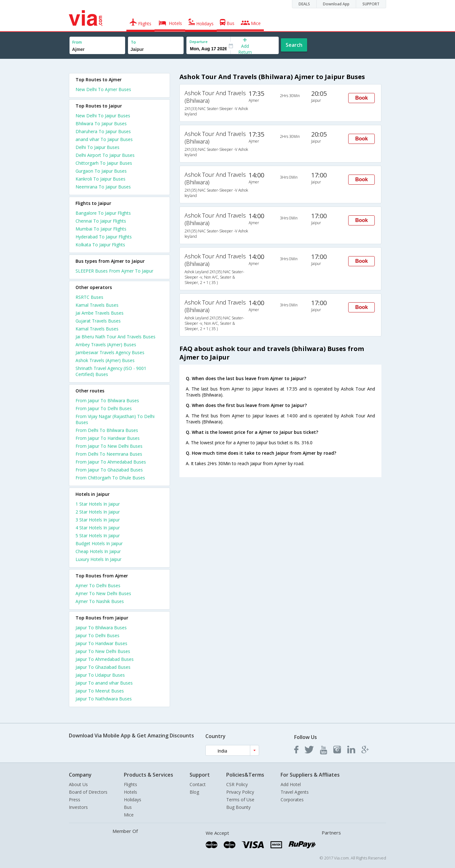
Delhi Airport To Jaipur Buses (105, 155)
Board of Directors (88, 792)
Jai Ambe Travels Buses (100, 313)
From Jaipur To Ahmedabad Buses (111, 462)
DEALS (304, 4)
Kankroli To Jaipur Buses (100, 179)
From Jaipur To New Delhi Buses (109, 446)
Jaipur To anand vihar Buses (104, 683)
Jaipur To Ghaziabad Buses (103, 667)
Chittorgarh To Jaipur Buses (104, 163)
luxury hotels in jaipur (98, 559)
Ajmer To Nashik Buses (100, 601)
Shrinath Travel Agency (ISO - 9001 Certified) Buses (111, 371)
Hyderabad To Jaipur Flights (104, 237)
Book (361, 98)
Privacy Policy (240, 792)
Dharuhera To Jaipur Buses (103, 131)
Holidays (133, 800)
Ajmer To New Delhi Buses (103, 593)
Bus (128, 807)
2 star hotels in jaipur (98, 512)
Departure (199, 42)
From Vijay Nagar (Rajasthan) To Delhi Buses (115, 419)
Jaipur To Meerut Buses (100, 691)
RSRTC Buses (89, 297)
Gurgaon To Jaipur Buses (101, 171)
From (77, 42)
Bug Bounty (238, 807)
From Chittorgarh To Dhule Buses (110, 478)
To (133, 42)
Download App (336, 4)
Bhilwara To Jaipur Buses (101, 123)
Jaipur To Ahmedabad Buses (105, 659)
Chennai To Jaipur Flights (101, 221)
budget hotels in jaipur (99, 543)
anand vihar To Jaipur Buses (104, 139)
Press (75, 800)
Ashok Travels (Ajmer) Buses (105, 360)
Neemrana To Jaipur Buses (103, 187)
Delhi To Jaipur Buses (97, 147)
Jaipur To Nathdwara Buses (104, 699)
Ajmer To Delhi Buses (98, 585)
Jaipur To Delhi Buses (97, 635)
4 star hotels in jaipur (98, 528)
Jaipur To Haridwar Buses (101, 643)
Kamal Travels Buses (97, 305)
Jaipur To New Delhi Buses (103, 651)
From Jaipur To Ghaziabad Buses (109, 470)
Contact (198, 784)
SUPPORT (371, 4)
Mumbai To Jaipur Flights (101, 229)
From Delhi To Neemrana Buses (109, 454)
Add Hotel (291, 784)
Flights (130, 784)
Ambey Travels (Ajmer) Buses (106, 345)
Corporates (292, 800)
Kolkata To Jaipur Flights (100, 245)
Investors (78, 807)
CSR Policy (237, 784)
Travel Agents (295, 792)
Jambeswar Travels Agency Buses (110, 352)
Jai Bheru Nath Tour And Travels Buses (115, 337)
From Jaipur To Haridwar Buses (108, 438)
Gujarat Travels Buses (98, 321)
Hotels (130, 792)
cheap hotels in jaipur (98, 551)
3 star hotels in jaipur (98, 520)
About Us (78, 784)
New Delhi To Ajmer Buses (103, 89)
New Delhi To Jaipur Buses (103, 116)
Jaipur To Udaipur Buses (100, 675)
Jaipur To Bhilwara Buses (101, 628)
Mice (129, 815)
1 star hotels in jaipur (98, 504)
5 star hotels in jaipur (98, 536)
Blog (194, 792)
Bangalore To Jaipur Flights (103, 213)
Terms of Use (240, 800)
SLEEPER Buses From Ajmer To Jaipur (114, 271)
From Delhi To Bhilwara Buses (107, 430)
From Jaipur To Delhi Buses (104, 408)
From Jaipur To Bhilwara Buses (107, 400)
